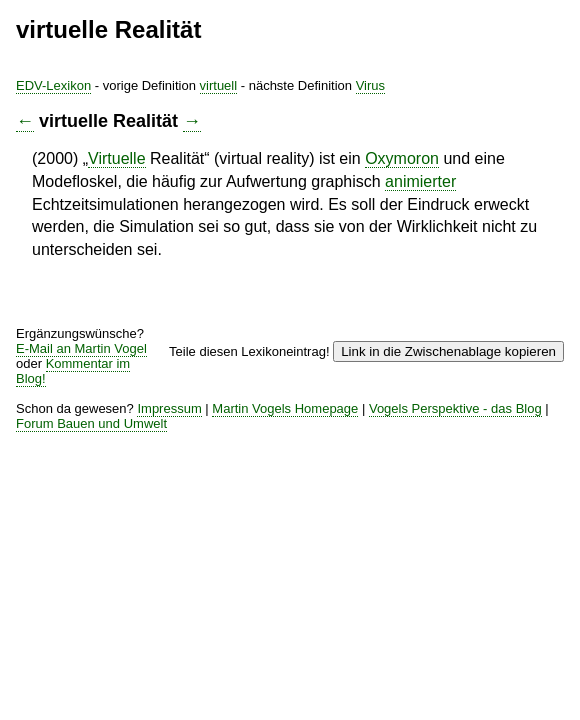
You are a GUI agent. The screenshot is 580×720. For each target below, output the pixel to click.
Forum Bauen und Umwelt (91, 423)
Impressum (169, 408)
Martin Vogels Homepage (285, 408)
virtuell (219, 85)
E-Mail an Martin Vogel (81, 348)
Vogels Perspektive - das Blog (455, 408)
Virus (370, 85)
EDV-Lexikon (53, 85)
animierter (420, 181)
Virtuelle (117, 158)
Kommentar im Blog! (73, 371)
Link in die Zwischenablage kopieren (448, 351)
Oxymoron (402, 158)
